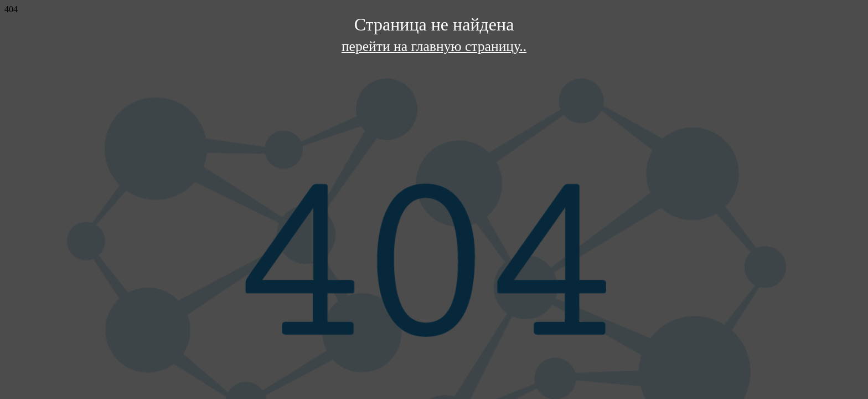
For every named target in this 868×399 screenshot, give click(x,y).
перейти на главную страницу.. (434, 46)
